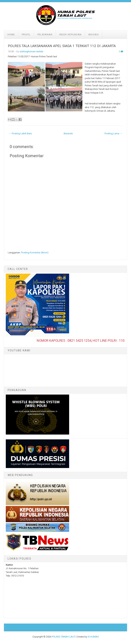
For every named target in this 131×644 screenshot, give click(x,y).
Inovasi (94, 35)
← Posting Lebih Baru (20, 133)
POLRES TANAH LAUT (64, 637)
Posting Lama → (113, 133)
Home (11, 35)
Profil (26, 35)
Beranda (68, 133)
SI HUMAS (93, 637)
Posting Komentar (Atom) (35, 253)
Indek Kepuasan (70, 35)
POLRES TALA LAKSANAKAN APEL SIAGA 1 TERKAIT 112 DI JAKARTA (62, 46)
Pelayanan (45, 35)
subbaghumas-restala (31, 51)
